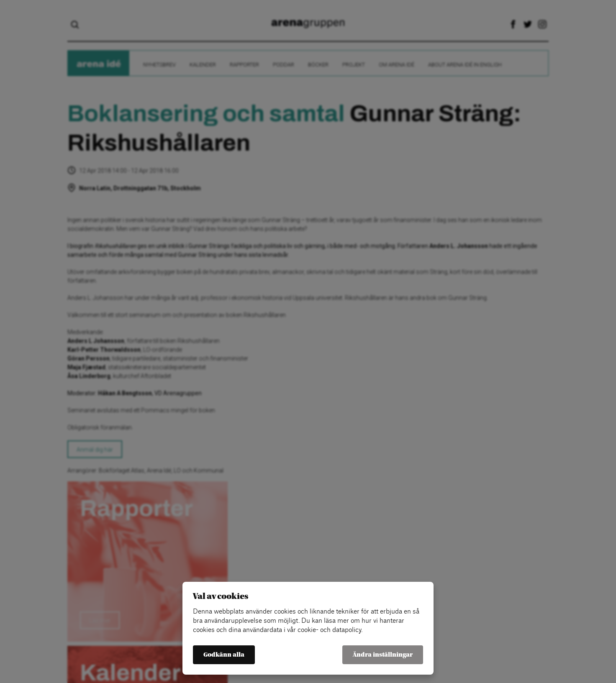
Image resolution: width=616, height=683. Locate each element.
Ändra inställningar (383, 655)
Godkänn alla (224, 655)
